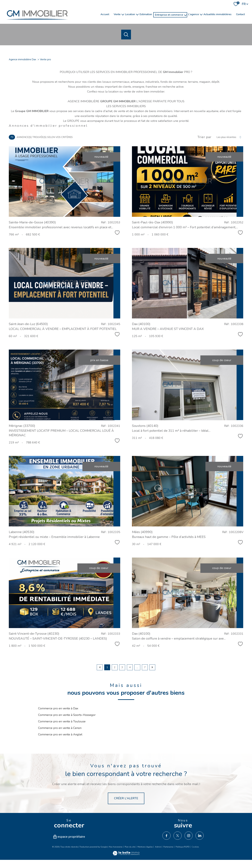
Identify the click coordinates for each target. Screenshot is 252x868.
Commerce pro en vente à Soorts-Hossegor (67, 715)
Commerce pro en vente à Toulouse (62, 721)
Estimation (146, 14)
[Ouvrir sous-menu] (123, 14)
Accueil (105, 14)
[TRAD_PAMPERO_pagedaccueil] (37, 21)
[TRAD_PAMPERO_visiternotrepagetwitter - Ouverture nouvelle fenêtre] (178, 836)
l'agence (194, 14)
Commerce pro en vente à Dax (58, 708)
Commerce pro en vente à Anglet (60, 734)
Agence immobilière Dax (22, 59)
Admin (158, 847)
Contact (240, 14)
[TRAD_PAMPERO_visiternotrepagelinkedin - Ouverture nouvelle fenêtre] (200, 836)
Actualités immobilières (217, 14)
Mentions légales (145, 847)
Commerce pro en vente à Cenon (60, 728)
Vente (117, 14)
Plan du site (130, 847)
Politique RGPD (183, 847)
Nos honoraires (116, 847)
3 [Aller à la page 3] (122, 667)
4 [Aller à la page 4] (130, 667)
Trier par (204, 137)
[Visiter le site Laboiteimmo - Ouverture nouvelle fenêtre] (126, 854)
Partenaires (168, 847)
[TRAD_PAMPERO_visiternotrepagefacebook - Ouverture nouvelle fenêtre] (166, 836)
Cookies (195, 847)
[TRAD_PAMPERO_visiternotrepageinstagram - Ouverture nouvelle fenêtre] (189, 836)
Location (130, 14)
